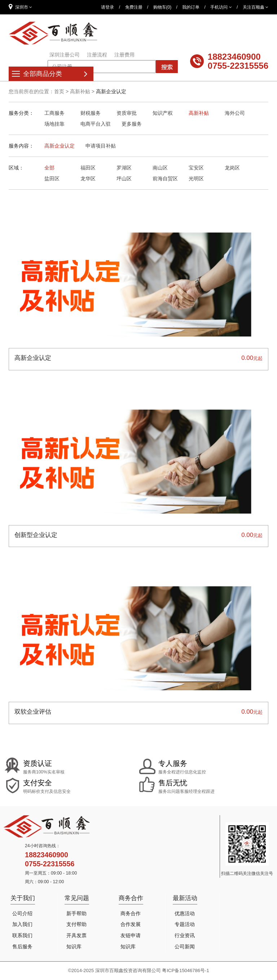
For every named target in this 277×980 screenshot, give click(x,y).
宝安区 (196, 168)
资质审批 (127, 113)
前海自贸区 (165, 179)
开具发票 (76, 935)
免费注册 (134, 7)
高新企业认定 (60, 146)
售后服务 (22, 947)
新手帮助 (76, 913)
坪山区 (124, 179)
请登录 (107, 7)
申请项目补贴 (101, 146)
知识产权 (163, 113)
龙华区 (88, 179)
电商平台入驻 (96, 124)
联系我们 (22, 935)
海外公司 (235, 113)
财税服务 (91, 113)
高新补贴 (80, 91)
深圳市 (20, 7)
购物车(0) (162, 7)
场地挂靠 (54, 124)
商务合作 (131, 913)
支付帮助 (76, 924)
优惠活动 (185, 913)
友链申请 (131, 935)
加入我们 (22, 924)
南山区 (160, 168)
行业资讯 (185, 935)
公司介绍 (22, 913)
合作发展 (131, 924)
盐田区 (52, 179)
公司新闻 (185, 947)
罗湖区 (124, 168)
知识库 (74, 947)
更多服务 (132, 124)
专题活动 (185, 924)
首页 (59, 91)
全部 (49, 168)
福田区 (88, 168)
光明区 (196, 179)
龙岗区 (232, 168)
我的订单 (191, 7)
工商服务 (54, 113)
